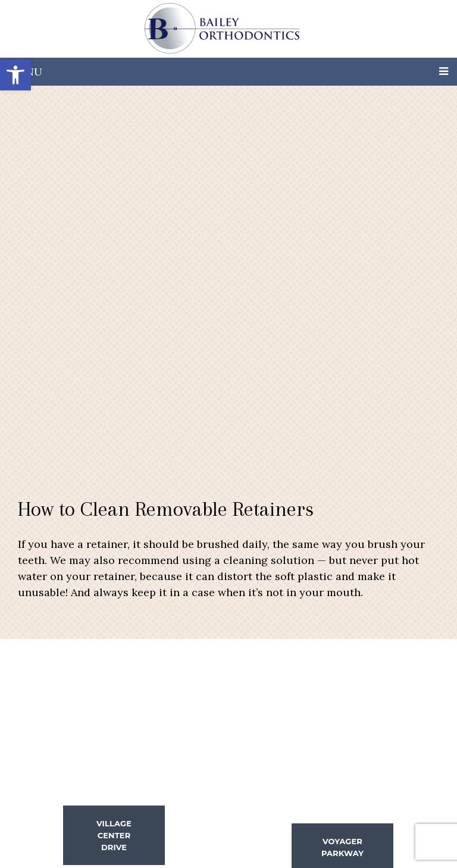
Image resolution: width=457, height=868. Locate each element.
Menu (26, 72)
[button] (15, 75)
